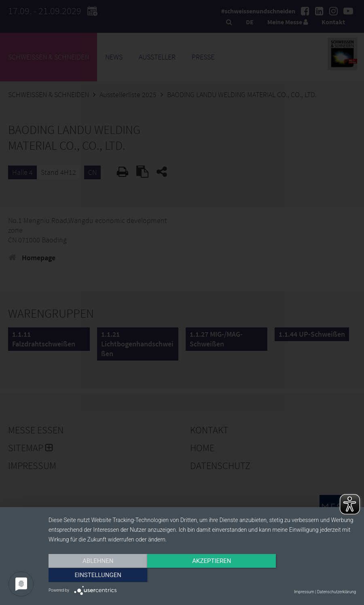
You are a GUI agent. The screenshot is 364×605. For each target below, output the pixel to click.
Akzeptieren (202, 575)
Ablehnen (95, 575)
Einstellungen (310, 575)
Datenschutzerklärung (336, 592)
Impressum (304, 592)
